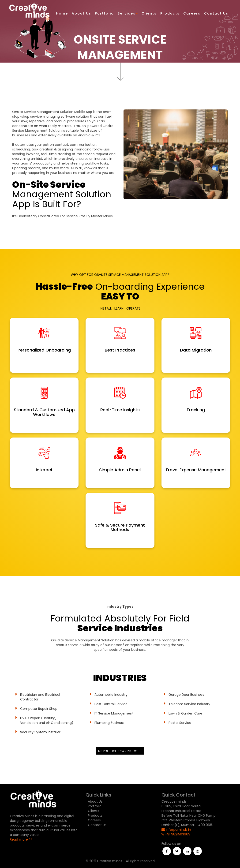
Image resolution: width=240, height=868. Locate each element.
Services (128, 13)
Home (62, 13)
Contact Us (216, 13)
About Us (81, 13)
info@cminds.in (176, 830)
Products (170, 13)
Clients (149, 13)
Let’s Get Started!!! (120, 751)
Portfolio (104, 13)
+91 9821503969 (176, 834)
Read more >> (21, 839)
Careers (192, 13)
